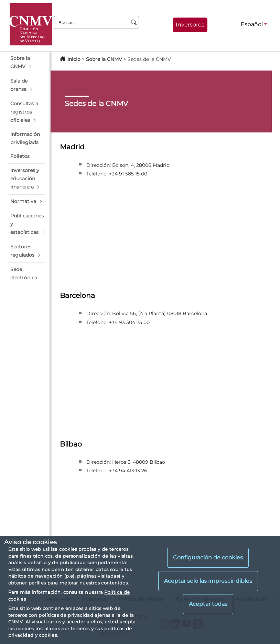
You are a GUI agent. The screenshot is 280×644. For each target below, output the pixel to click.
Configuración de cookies (208, 557)
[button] (27, 63)
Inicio (74, 59)
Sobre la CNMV (104, 59)
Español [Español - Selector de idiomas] (252, 24)
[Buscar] (134, 22)
